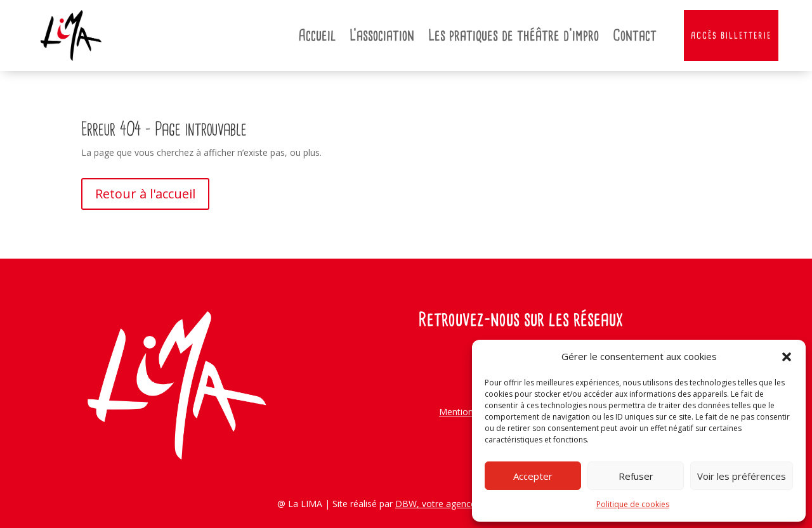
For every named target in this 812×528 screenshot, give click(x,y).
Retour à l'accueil (145, 194)
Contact (635, 35)
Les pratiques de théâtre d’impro (514, 35)
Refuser (636, 476)
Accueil (317, 35)
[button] (787, 357)
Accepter (533, 476)
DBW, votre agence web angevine (465, 504)
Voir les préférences (742, 476)
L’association (382, 35)
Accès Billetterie (731, 35)
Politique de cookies (633, 504)
